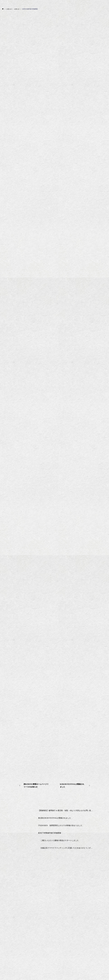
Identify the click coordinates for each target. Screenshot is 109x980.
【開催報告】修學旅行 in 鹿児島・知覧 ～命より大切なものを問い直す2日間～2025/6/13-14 (65, 810)
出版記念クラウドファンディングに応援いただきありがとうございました (67, 848)
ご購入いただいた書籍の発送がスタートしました (60, 840)
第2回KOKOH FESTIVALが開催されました (55, 818)
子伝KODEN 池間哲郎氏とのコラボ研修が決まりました (60, 825)
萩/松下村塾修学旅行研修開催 (50, 833)
